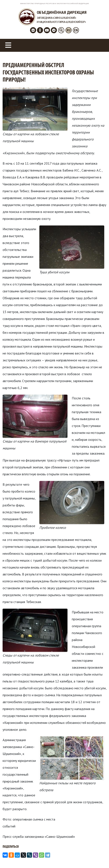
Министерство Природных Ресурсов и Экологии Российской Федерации (54, 4)
